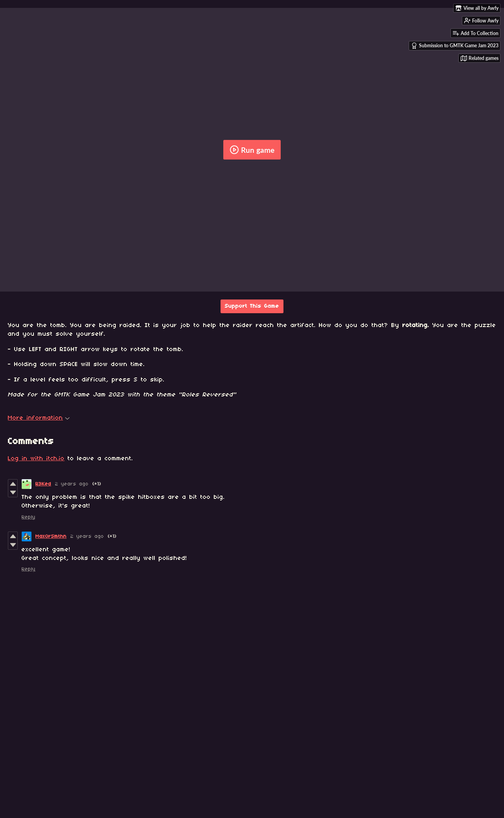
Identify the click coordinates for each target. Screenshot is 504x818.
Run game (252, 150)
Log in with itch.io (36, 459)
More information (39, 418)
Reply (29, 517)
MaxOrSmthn (51, 536)
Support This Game (252, 306)
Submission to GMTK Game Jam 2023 (455, 46)
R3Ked (43, 484)
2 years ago (72, 484)
